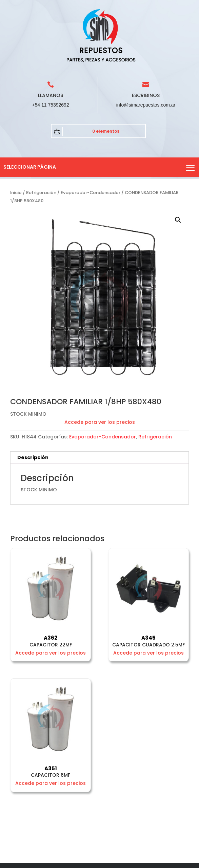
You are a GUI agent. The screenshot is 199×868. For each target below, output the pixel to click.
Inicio (16, 193)
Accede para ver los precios (100, 422)
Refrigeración (41, 193)
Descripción (33, 457)
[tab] (99, 458)
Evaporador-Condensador (91, 193)
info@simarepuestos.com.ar (146, 105)
